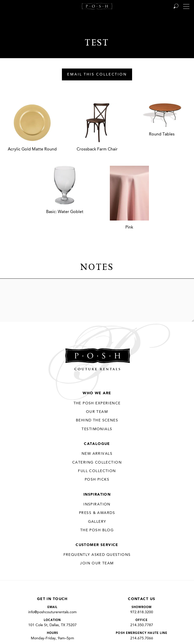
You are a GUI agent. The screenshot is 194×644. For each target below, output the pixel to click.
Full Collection (97, 471)
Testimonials (97, 429)
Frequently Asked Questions (97, 555)
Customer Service (97, 545)
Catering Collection (97, 463)
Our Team (97, 412)
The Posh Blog (97, 530)
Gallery (97, 522)
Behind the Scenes (97, 420)
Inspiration (97, 495)
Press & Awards (97, 513)
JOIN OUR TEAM (97, 563)
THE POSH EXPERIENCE (97, 403)
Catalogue (97, 444)
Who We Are (97, 393)
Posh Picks (97, 480)
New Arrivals (97, 454)
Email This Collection (97, 75)
